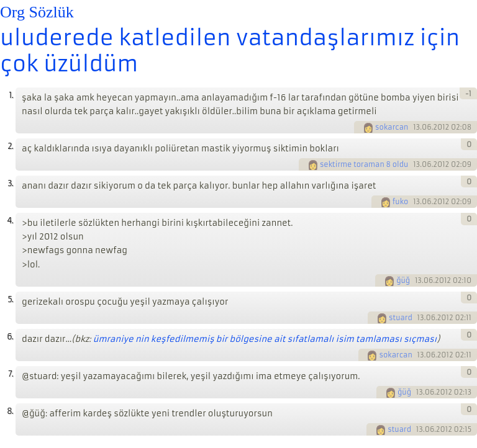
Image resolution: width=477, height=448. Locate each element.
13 (416, 127)
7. (11, 374)
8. (10, 411)
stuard (401, 318)
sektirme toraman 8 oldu (364, 164)
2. (10, 146)
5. (10, 299)
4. (10, 221)
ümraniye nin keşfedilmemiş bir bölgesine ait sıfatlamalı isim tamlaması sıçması (265, 339)
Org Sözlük (37, 12)
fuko (401, 202)
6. (10, 337)
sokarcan (392, 127)
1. (11, 95)
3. (10, 183)
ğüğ (403, 280)
